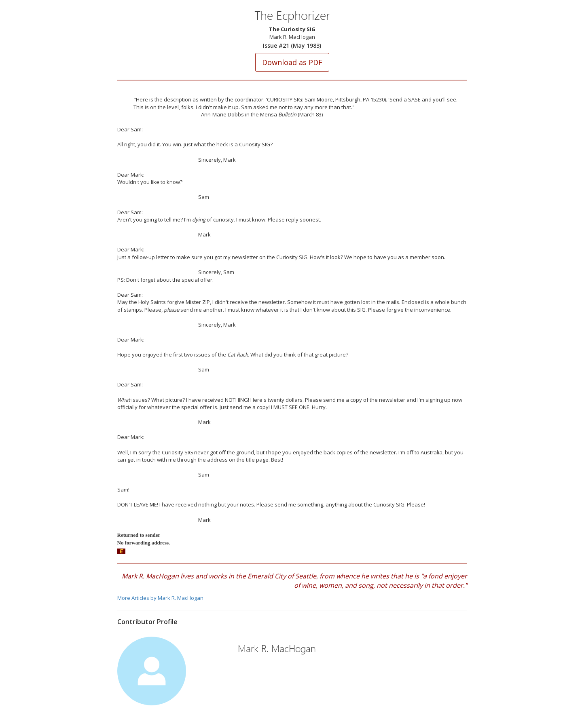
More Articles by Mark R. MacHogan (160, 598)
